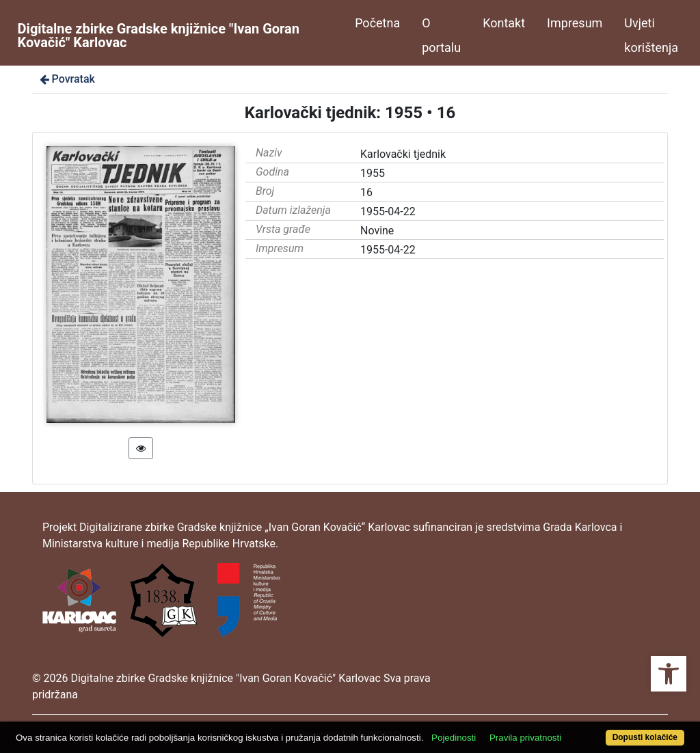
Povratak (66, 79)
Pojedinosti (454, 738)
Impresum (575, 23)
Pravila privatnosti (525, 738)
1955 (373, 173)
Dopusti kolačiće (645, 737)
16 (366, 192)
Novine (377, 231)
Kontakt (504, 23)
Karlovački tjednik (403, 154)
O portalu (441, 35)
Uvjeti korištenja (651, 35)
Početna (377, 23)
